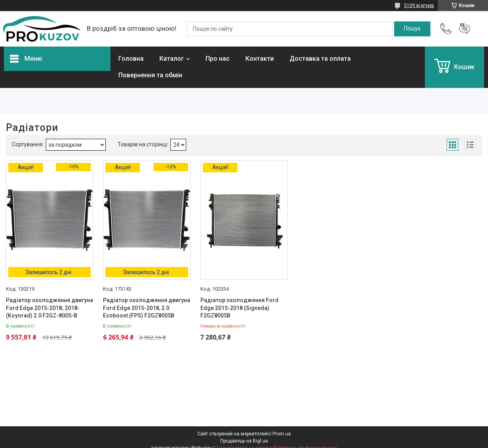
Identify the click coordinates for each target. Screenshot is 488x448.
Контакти (260, 59)
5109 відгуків (419, 6)
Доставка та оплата (320, 59)
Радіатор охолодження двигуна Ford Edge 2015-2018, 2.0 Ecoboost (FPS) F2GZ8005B (147, 308)
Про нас (218, 59)
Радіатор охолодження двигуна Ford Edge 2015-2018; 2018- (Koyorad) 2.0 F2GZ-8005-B (50, 308)
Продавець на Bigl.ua (244, 441)
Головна (131, 59)
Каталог (172, 59)
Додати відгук (465, 29)
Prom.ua (282, 434)
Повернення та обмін (150, 75)
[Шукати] (412, 29)
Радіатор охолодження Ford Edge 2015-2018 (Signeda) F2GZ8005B (239, 308)
